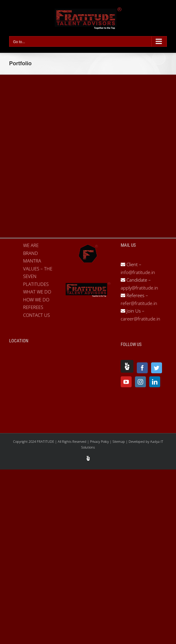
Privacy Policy (100, 441)
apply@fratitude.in (139, 288)
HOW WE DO (36, 300)
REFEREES (33, 307)
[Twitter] (157, 368)
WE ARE (31, 245)
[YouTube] (126, 382)
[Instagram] (140, 382)
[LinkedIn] (155, 382)
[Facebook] (142, 368)
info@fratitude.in (138, 272)
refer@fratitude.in (139, 303)
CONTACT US (36, 315)
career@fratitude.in (140, 319)
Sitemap (119, 441)
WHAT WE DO (37, 292)
